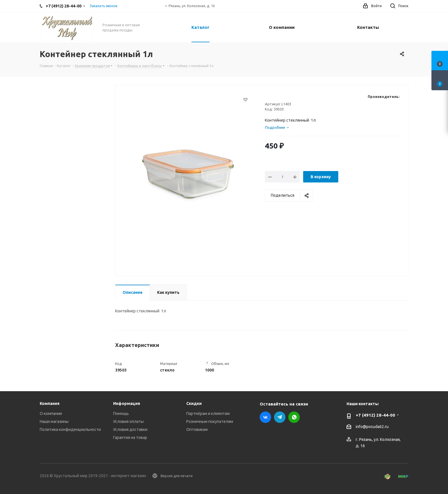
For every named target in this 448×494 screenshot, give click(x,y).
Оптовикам (197, 429)
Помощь (121, 413)
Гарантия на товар (130, 437)
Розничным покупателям (210, 421)
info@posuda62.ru (372, 427)
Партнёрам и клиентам (208, 413)
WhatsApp (294, 417)
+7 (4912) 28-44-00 (375, 415)
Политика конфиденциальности (70, 429)
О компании (51, 413)
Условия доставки (130, 429)
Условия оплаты (128, 421)
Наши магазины (54, 421)
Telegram (280, 417)
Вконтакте (265, 417)
